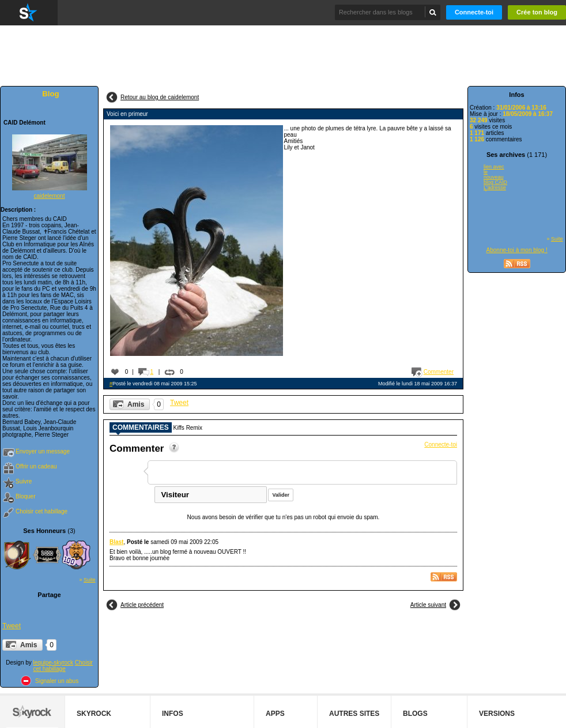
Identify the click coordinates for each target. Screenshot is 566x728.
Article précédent (142, 605)
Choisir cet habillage (41, 511)
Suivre (24, 481)
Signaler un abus (57, 681)
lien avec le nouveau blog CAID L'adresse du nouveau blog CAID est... (495, 178)
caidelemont (50, 196)
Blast (116, 542)
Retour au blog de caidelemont (160, 97)
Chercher (433, 12)
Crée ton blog (537, 12)
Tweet (12, 626)
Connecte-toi (474, 12)
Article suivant (428, 605)
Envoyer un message (43, 451)
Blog (50, 94)
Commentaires (141, 428)
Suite (90, 580)
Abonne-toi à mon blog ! (517, 250)
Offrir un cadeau (36, 466)
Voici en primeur (127, 114)
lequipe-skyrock (53, 663)
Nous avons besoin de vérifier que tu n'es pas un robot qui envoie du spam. (284, 517)
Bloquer (25, 496)
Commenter (439, 372)
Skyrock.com (29, 13)
